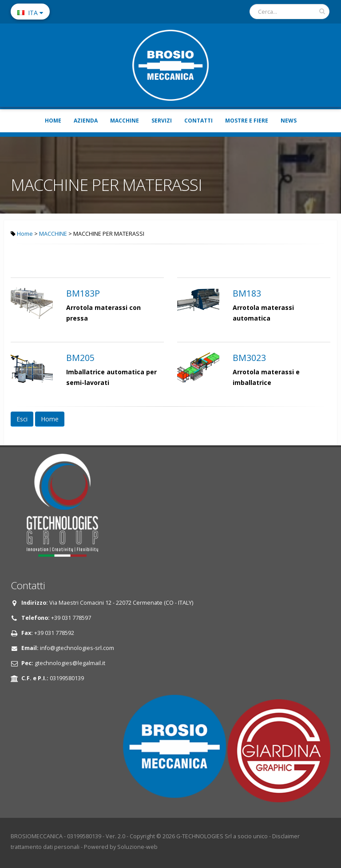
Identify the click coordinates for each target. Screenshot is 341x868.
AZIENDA (86, 121)
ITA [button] (30, 13)
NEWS (289, 121)
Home (25, 234)
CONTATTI (198, 121)
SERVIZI (162, 121)
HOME (53, 121)
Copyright (142, 836)
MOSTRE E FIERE (247, 121)
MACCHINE (125, 121)
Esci (22, 419)
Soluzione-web (137, 847)
